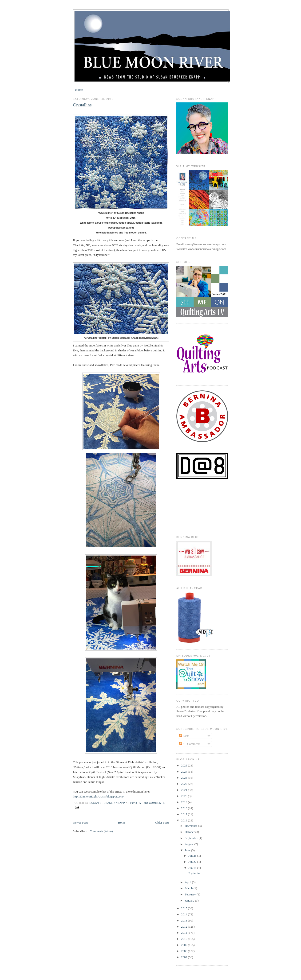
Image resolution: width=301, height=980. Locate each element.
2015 (184, 908)
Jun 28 (193, 856)
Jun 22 (193, 862)
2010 (184, 939)
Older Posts (162, 822)
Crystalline (82, 105)
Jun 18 (193, 868)
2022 (184, 784)
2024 (184, 772)
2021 (184, 790)
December (192, 826)
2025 (184, 765)
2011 (184, 933)
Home (79, 90)
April (188, 882)
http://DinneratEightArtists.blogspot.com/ (98, 796)
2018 (184, 808)
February (191, 894)
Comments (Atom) (101, 831)
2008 (184, 951)
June (188, 850)
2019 (184, 802)
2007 (184, 957)
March (189, 888)
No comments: (155, 803)
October (190, 832)
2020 (184, 796)
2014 (184, 914)
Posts (184, 736)
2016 (184, 820)
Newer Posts (81, 822)
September (192, 838)
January (190, 900)
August (190, 844)
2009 (184, 945)
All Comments (190, 744)
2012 (184, 927)
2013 (184, 920)
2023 (184, 778)
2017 (184, 814)
